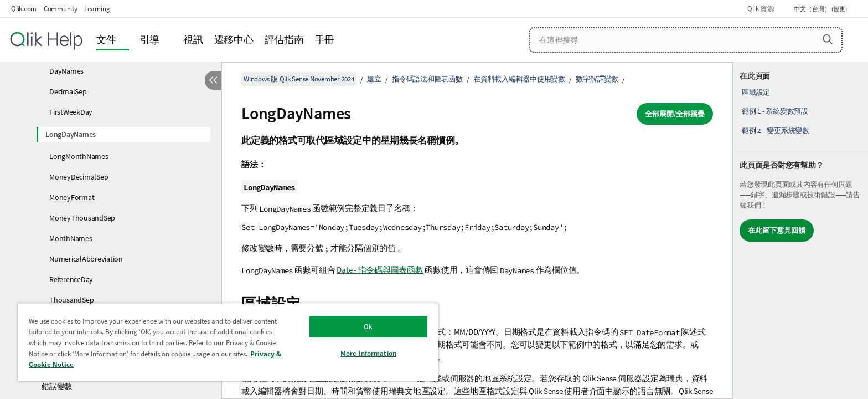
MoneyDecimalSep (79, 177)
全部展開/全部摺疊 (675, 114)
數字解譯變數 (597, 79)
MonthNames (71, 238)
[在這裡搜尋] (686, 40)
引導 (150, 40)
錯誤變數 (57, 386)
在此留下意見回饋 (777, 230)
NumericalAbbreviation (86, 259)
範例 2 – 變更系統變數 (776, 131)
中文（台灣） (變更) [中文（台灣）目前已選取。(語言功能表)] (821, 9)
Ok (368, 327)
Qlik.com (24, 9)
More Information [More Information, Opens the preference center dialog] (368, 353)
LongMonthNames (79, 156)
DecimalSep (68, 91)
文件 (106, 40)
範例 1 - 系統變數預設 (775, 111)
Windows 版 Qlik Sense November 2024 (299, 79)
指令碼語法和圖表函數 (427, 79)
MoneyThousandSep (82, 218)
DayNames (66, 71)
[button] (828, 39)
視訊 (193, 40)
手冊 (325, 40)
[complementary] (800, 231)
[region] (228, 342)
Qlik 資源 (761, 9)
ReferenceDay (71, 279)
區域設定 (756, 92)
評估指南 (284, 40)
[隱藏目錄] (213, 80)
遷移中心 (234, 40)
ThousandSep (71, 300)
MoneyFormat (72, 197)
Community (61, 9)
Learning (97, 9)
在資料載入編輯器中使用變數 (519, 79)
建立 (374, 79)
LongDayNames (71, 134)
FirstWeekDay (71, 112)
